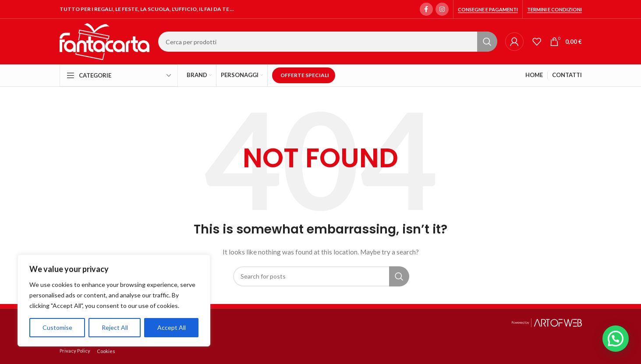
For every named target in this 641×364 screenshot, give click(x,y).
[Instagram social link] (442, 9)
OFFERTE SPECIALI (305, 75)
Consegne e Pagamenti (488, 9)
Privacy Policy (75, 351)
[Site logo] (104, 41)
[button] (616, 339)
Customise (57, 327)
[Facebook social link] (426, 9)
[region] (114, 300)
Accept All (172, 327)
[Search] (327, 42)
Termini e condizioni (554, 9)
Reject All (115, 327)
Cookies (106, 351)
